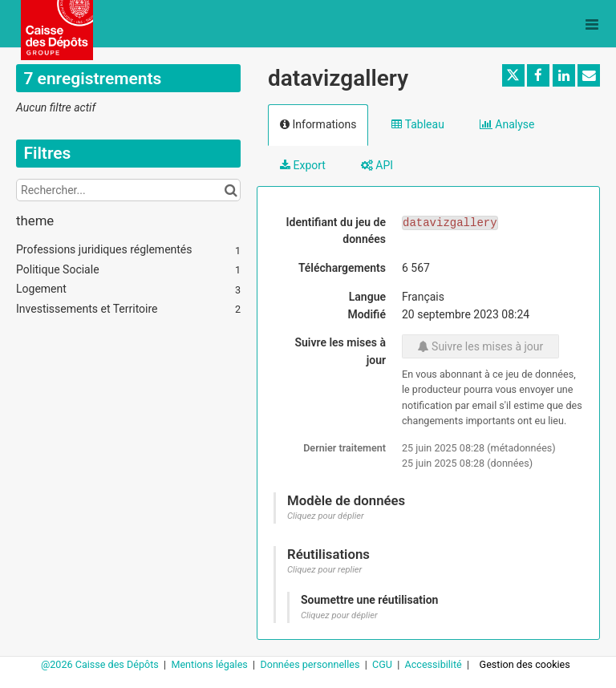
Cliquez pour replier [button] (324, 570)
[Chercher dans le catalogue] (231, 190)
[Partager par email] (589, 75)
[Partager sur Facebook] (538, 75)
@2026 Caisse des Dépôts (101, 664)
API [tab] (377, 165)
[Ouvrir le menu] (592, 24)
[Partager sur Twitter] (513, 75)
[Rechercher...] (128, 190)
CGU (383, 664)
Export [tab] (303, 165)
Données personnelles (311, 664)
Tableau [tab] (417, 124)
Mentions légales (211, 664)
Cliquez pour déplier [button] (326, 516)
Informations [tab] (318, 124)
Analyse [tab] (507, 124)
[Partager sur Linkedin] (564, 75)
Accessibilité (435, 664)
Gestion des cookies (525, 664)
